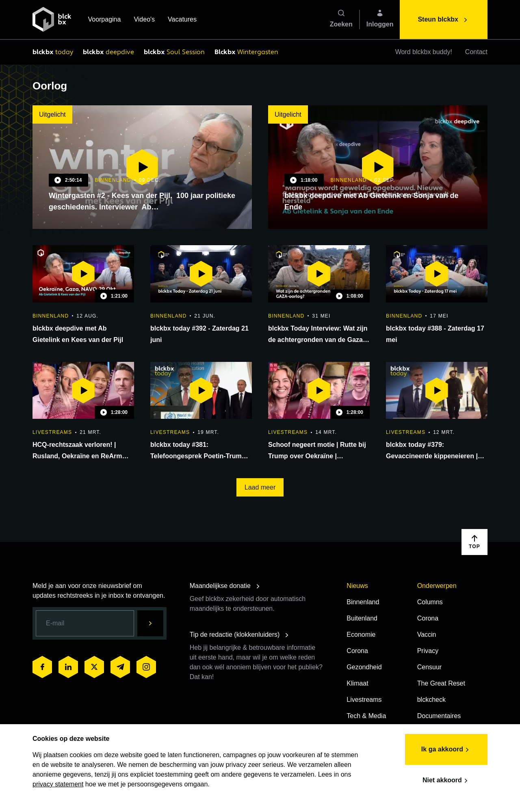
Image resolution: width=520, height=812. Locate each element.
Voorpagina (104, 20)
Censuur (429, 667)
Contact (476, 52)
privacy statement (58, 784)
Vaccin (427, 635)
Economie (361, 635)
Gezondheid (364, 667)
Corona (357, 651)
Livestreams (364, 700)
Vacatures (182, 20)
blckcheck (431, 700)
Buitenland (362, 618)
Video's (144, 20)
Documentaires (439, 716)
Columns (430, 602)
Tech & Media (366, 716)
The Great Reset (441, 683)
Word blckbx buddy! (424, 52)
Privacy (428, 651)
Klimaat (357, 683)
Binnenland (363, 602)
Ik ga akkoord (446, 750)
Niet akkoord (446, 781)
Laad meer (260, 487)
